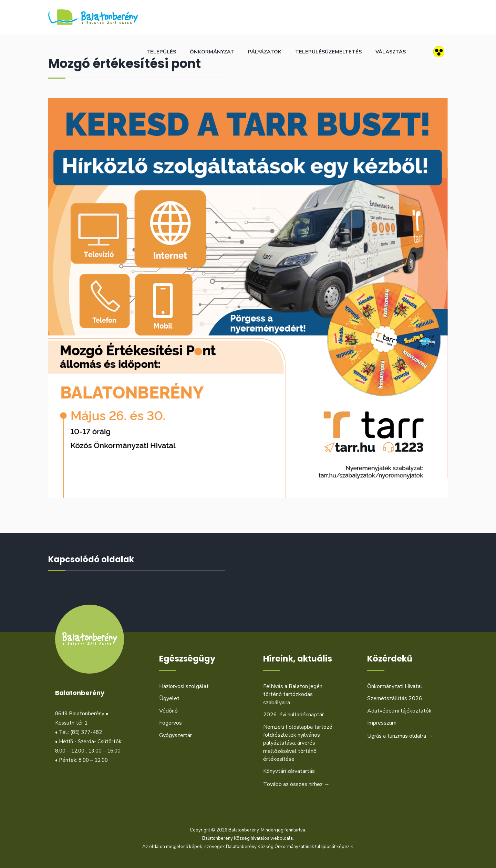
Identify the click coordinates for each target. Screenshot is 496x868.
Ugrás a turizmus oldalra (400, 736)
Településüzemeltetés (328, 52)
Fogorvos (170, 723)
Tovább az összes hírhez (296, 784)
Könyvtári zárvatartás (289, 771)
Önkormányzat (212, 52)
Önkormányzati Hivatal (395, 686)
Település (161, 52)
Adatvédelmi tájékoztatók (399, 711)
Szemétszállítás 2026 (395, 698)
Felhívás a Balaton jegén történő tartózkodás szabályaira (293, 694)
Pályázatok (265, 52)
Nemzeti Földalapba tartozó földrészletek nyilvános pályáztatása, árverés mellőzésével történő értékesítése (298, 743)
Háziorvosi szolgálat (184, 686)
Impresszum (382, 723)
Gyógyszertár (175, 735)
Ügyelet (169, 698)
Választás (391, 52)
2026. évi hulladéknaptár (293, 715)
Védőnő (168, 711)
